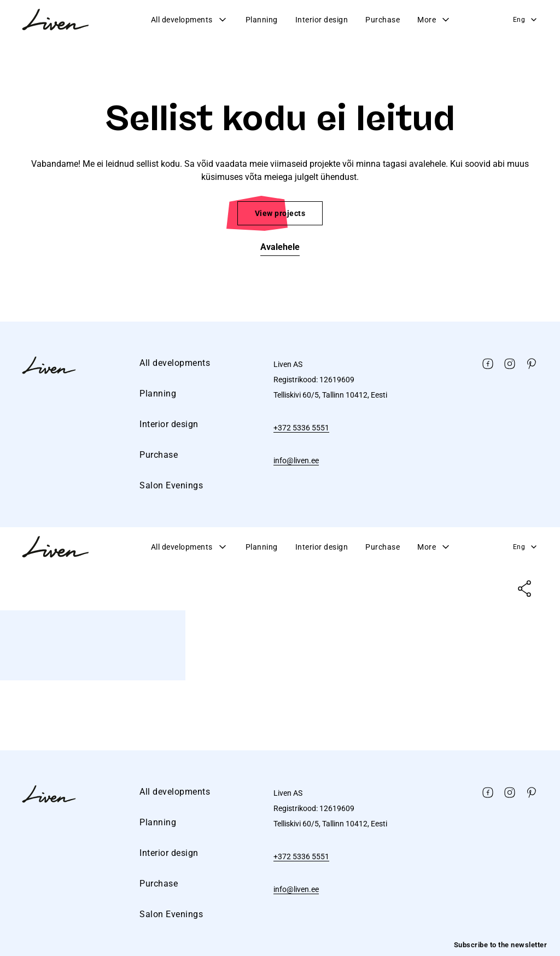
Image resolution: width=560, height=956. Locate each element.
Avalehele (280, 247)
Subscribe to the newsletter (501, 945)
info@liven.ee (296, 460)
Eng (526, 20)
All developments (189, 20)
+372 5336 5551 (301, 428)
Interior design (322, 20)
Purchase (383, 20)
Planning (262, 20)
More (434, 20)
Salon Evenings (171, 485)
